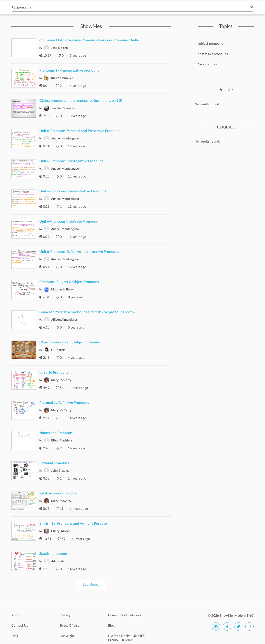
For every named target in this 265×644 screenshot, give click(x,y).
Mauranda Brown (63, 290)
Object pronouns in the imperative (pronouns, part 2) (81, 101)
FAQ (15, 636)
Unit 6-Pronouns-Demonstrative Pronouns (73, 191)
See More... (91, 585)
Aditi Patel (58, 561)
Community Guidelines (125, 615)
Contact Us (20, 626)
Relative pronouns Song (58, 493)
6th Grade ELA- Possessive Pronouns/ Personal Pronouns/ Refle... (90, 40)
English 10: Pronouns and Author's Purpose (73, 523)
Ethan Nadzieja (62, 441)
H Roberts (58, 350)
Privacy (65, 615)
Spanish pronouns (53, 554)
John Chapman (61, 471)
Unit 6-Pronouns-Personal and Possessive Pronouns (80, 131)
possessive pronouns (213, 54)
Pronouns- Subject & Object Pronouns (69, 282)
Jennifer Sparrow (63, 108)
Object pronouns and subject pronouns (70, 342)
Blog (111, 626)
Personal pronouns (54, 463)
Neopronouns (208, 64)
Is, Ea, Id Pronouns (54, 372)
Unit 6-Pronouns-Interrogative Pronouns (71, 161)
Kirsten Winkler (62, 78)
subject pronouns (210, 44)
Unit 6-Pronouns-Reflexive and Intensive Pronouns (79, 252)
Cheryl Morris (61, 531)
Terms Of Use (69, 626)
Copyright (67, 636)
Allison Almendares (64, 320)
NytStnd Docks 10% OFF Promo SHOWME (126, 638)
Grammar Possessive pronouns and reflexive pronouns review (87, 312)
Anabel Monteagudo (65, 139)
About (16, 615)
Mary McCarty (61, 380)
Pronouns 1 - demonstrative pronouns (69, 70)
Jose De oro (60, 48)
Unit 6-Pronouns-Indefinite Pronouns (69, 221)
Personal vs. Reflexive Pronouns (64, 403)
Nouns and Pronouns (56, 433)
